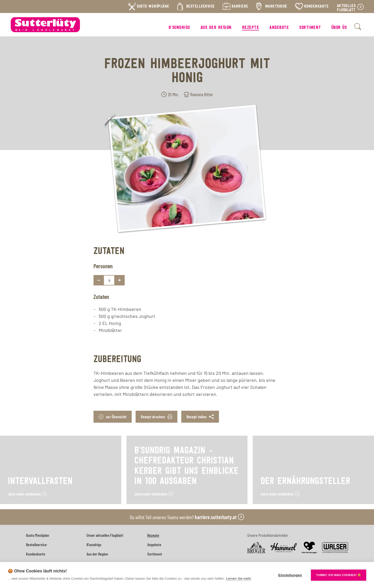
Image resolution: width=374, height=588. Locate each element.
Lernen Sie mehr (239, 579)
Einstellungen (290, 575)
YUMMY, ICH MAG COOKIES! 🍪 (339, 575)
